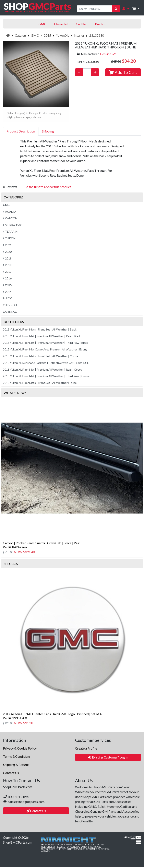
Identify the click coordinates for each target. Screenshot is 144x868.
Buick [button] (99, 24)
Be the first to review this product (48, 187)
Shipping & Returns (16, 765)
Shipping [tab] (48, 131)
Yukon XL (62, 35)
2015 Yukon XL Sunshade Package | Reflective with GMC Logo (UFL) (46, 363)
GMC (35, 35)
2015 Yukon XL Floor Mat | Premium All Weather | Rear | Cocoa (43, 369)
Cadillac (10, 312)
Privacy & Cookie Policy (20, 748)
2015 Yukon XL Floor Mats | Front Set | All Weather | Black (40, 329)
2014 (7, 292)
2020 (7, 252)
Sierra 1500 (13, 225)
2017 (7, 272)
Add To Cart (123, 72)
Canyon (10, 218)
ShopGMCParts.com (18, 842)
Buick (7, 298)
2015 (47, 35)
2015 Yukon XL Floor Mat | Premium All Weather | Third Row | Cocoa (46, 376)
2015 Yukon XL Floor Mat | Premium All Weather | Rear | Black (42, 336)
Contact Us (11, 773)
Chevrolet (11, 305)
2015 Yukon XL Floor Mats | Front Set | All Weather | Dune (40, 383)
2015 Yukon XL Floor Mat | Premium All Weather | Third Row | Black (45, 343)
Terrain (10, 232)
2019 (7, 258)
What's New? (15, 393)
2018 (7, 265)
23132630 (97, 35)
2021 (7, 245)
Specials (11, 564)
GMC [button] (42, 24)
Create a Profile (86, 748)
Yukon (9, 238)
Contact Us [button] (36, 811)
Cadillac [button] (82, 24)
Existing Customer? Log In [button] (108, 757)
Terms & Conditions (17, 756)
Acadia (10, 212)
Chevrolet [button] (61, 24)
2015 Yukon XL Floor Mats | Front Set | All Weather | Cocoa (40, 356)
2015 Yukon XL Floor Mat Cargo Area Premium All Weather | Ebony (45, 349)
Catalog (20, 35)
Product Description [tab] (21, 131)
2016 (7, 278)
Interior (79, 35)
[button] (125, 9)
